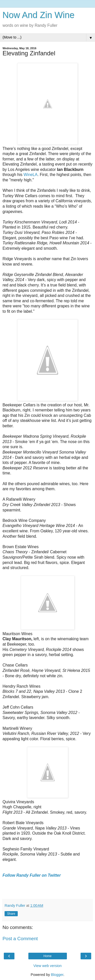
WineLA (31, 175)
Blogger (57, 975)
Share (11, 914)
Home (47, 956)
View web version (48, 966)
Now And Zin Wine (39, 15)
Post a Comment (20, 939)
